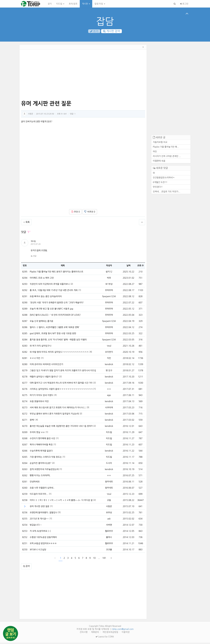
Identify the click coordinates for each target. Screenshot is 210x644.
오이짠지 (109, 353)
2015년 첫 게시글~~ (39, 520)
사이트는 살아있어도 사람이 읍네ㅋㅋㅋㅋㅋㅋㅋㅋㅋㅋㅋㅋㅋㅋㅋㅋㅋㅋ (61, 390)
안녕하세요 (35, 483)
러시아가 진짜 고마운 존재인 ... (167, 158)
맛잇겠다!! (158, 188)
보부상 (109, 514)
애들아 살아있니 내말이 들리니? (44, 378)
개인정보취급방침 (111, 633)
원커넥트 (109, 483)
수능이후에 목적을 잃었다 (41, 452)
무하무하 (109, 292)
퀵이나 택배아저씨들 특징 (41, 446)
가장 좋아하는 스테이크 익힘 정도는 (46, 458)
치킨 (109, 360)
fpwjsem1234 (109, 298)
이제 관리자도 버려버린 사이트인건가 (46, 366)
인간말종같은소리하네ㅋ (164, 179)
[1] (80, 292)
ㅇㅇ (109, 390)
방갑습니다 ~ (36, 526)
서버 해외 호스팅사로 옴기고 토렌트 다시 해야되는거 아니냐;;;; (58, 409)
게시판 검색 (111, 31)
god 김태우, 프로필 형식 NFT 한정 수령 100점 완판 (53, 335)
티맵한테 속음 (159, 162)
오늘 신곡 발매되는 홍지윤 (42, 322)
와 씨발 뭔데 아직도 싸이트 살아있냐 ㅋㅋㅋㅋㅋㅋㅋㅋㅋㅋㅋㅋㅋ (59, 353)
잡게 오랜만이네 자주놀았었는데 (44, 471)
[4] (91, 353)
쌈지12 (109, 273)
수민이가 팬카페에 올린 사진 (43, 440)
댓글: (73, 115)
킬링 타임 (100, 4)
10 (94, 559)
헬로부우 (109, 532)
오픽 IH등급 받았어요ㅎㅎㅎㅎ (43, 545)
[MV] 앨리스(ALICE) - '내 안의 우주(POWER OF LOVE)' (55, 316)
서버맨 (109, 526)
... (99, 559)
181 (104, 559)
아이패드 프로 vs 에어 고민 (42, 279)
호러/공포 (73, 4)
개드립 (33, 243)
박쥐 (109, 279)
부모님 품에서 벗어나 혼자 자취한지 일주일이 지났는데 (54, 415)
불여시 (109, 539)
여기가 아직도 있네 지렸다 (42, 397)
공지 (50, 4)
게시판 (86, 4)
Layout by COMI (105, 638)
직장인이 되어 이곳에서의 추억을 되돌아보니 (50, 285)
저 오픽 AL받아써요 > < (40, 532)
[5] (59, 514)
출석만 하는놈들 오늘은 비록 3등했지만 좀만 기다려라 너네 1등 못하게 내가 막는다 (61, 427)
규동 (109, 502)
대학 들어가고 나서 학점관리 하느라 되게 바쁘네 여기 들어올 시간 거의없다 (61, 384)
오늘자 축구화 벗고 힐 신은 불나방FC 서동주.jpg (51, 310)
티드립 (60, 4)
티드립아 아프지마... (39, 495)
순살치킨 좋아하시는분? (40, 464)
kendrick (109, 366)
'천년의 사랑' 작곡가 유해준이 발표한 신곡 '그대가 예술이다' (57, 304)
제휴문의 (95, 633)
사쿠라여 (109, 409)
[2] (72, 285)
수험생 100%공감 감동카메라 (43, 539)
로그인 (184, 4)
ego (109, 397)
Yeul (109, 347)
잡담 (105, 21)
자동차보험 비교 (160, 144)
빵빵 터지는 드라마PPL (40, 477)
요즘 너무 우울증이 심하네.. (42, 489)
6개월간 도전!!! (160, 184)
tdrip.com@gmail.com (123, 630)
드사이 (109, 464)
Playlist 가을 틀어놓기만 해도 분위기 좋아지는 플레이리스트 (56, 273)
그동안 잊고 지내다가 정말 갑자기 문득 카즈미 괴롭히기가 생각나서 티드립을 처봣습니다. (63, 372)
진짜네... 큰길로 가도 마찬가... (167, 193)
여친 (155, 153)
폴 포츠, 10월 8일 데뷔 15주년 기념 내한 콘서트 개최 (54, 292)
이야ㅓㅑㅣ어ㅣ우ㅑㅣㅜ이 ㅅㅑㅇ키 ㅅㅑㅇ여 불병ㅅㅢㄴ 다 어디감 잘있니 (61, 502)
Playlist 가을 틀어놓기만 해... (166, 148)
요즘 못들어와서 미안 (39, 403)
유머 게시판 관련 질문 (40, 508)
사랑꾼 (30, 115)
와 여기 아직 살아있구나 (40, 347)
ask (109, 520)
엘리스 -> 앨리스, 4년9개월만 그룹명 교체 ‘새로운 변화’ (55, 329)
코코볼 (109, 551)
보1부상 (109, 285)
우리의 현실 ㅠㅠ (37, 434)
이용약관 (126, 633)
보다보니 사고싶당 (38, 551)
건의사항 (84, 633)
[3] (55, 397)
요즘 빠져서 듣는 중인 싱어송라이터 (46, 298)
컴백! (32, 421)
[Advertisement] (83, 77)
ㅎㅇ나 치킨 (35, 360)
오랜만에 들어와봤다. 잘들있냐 (43, 514)
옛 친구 (109, 372)
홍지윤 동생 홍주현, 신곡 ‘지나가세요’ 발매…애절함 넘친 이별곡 (58, 341)
